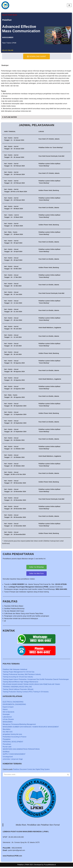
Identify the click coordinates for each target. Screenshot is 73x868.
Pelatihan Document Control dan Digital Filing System (31, 771)
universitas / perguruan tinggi (13, 760)
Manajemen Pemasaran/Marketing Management (19, 725)
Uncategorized (8, 758)
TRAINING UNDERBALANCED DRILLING (17, 688)
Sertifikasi (6, 753)
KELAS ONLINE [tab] (8, 50)
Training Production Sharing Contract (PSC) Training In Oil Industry (26, 693)
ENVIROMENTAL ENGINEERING (14, 705)
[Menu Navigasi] (69, 5)
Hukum (5, 710)
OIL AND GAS (8, 733)
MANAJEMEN (8, 723)
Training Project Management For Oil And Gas (19, 673)
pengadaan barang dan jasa (12, 735)
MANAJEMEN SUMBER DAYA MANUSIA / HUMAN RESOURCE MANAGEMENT (31, 728)
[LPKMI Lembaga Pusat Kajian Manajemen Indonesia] (5, 5)
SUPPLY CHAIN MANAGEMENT (14, 755)
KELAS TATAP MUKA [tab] (10, 15)
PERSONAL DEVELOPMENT (13, 743)
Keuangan (6, 715)
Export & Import (8, 708)
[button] (36, 117)
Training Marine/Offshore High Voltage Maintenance (21, 683)
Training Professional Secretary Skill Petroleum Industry (22, 675)
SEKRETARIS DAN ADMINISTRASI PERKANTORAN (21, 750)
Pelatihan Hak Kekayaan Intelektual (15, 670)
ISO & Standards (9, 713)
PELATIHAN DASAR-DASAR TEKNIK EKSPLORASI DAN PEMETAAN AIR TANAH (31, 685)
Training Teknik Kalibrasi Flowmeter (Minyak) (18, 690)
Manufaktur (7, 730)
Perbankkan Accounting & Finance (15, 738)
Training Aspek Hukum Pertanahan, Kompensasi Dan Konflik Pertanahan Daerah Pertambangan (36, 680)
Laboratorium (7, 718)
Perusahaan (7, 745)
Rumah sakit (7, 748)
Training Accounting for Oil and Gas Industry (18, 678)
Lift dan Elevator (8, 720)
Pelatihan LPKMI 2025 (25, 866)
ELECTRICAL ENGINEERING (13, 703)
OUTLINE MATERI (10, 117)
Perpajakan (7, 740)
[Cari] (34, 776)
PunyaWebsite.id (50, 866)
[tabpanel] (36, 33)
